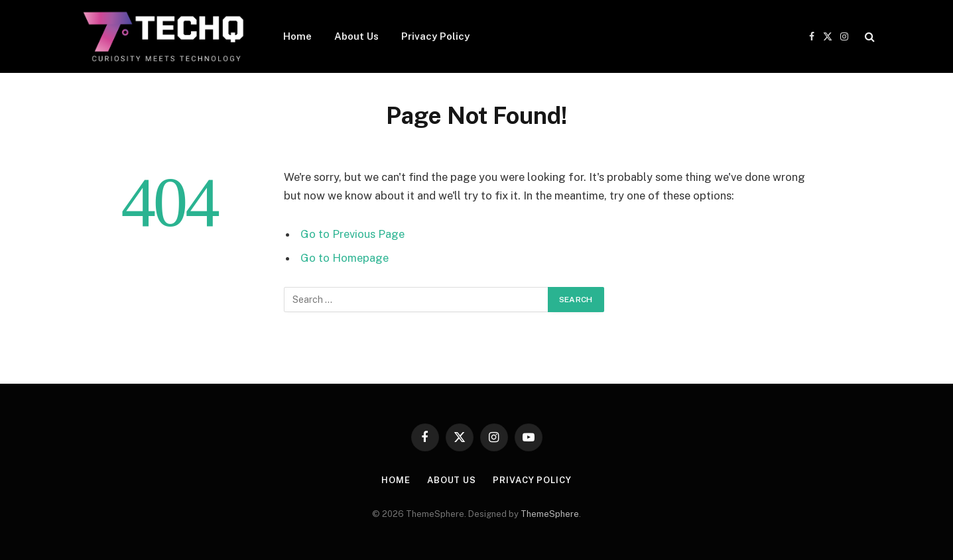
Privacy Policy (435, 36)
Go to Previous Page (352, 234)
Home (297, 36)
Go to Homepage (345, 258)
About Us (356, 36)
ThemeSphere (550, 514)
